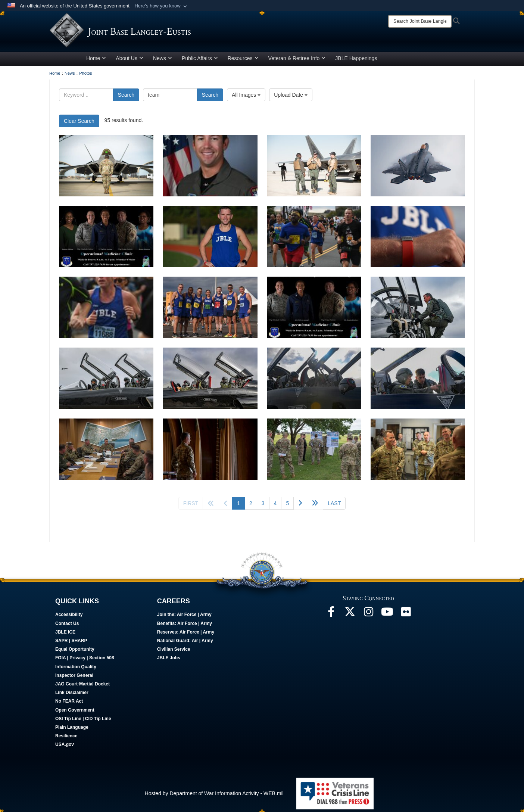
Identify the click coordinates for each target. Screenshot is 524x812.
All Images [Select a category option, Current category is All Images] (246, 97)
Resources (243, 61)
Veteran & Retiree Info (297, 61)
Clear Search (79, 124)
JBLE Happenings (356, 61)
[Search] (420, 21)
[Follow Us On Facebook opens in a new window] (331, 616)
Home (96, 61)
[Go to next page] (300, 506)
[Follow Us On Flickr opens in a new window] (406, 616)
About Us (130, 61)
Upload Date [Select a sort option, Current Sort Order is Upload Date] (291, 97)
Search (126, 97)
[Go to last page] (334, 506)
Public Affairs (200, 61)
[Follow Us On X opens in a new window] (350, 616)
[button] (161, 6)
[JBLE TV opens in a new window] (387, 616)
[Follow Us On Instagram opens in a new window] (368, 616)
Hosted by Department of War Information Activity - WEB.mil (214, 796)
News (163, 61)
